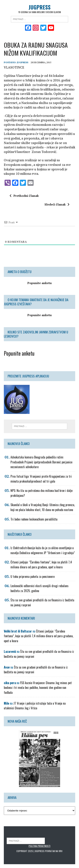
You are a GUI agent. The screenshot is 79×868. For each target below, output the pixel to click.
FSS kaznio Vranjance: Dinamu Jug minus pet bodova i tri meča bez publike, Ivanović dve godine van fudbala (38, 688)
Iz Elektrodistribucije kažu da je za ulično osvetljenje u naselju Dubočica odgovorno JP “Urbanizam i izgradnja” (43, 550)
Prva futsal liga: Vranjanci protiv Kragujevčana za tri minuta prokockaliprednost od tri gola (41, 479)
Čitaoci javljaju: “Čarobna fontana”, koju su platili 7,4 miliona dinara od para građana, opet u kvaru (41, 565)
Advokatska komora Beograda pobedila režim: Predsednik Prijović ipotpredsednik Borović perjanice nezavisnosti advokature (41, 462)
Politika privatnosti (39, 846)
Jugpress (23, 62)
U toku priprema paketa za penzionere (33, 577)
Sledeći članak (57, 204)
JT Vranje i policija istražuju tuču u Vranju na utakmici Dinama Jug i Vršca (35, 706)
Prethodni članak (24, 196)
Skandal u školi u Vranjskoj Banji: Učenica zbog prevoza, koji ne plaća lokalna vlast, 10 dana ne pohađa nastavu (43, 507)
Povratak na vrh (54, 851)
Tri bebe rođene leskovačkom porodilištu (34, 519)
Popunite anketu (19, 353)
